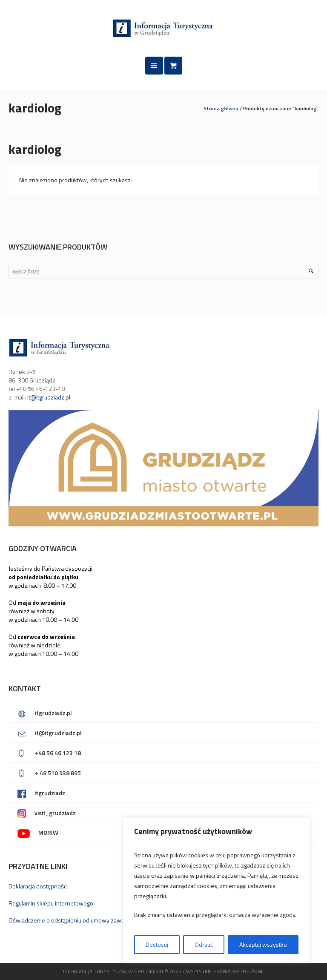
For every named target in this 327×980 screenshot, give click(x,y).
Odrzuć (204, 944)
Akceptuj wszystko (263, 944)
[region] (216, 890)
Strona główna (221, 108)
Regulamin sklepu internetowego (51, 903)
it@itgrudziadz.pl (49, 397)
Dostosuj (157, 944)
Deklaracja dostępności (38, 886)
